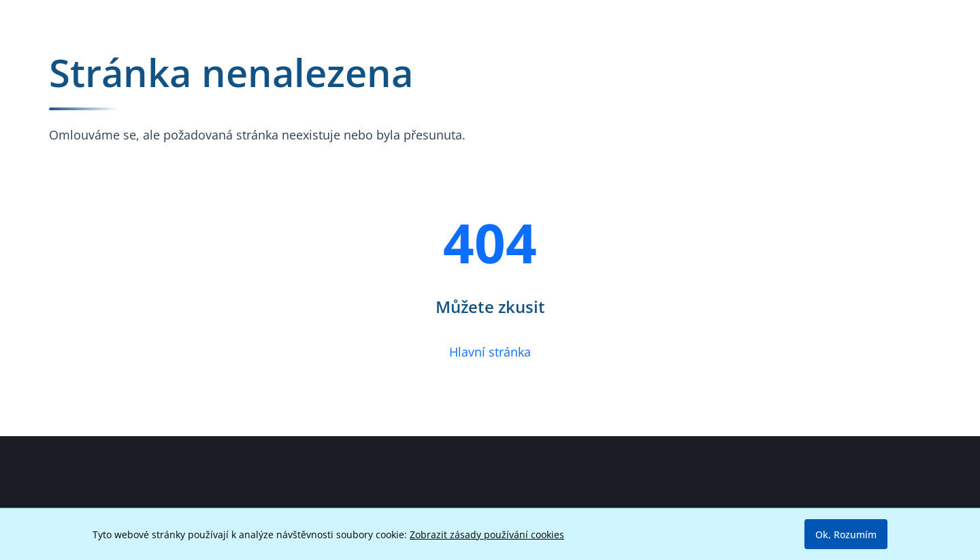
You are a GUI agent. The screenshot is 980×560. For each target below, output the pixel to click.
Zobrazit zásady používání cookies (487, 534)
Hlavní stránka (490, 352)
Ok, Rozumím (846, 534)
